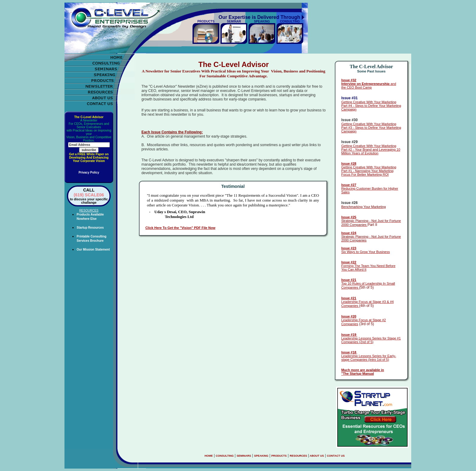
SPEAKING (261, 456)
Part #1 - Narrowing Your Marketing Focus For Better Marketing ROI (367, 173)
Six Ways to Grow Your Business (366, 252)
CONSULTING (225, 456)
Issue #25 (349, 217)
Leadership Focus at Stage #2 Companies (364, 320)
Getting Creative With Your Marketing (369, 102)
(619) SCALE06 (89, 195)
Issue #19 (349, 335)
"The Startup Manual (358, 374)
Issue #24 (349, 233)
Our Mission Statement (93, 250)
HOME (209, 456)
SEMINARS (244, 456)
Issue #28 (349, 163)
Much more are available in (363, 370)
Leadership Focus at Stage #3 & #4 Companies (367, 302)
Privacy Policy (89, 172)
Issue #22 (349, 262)
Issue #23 (349, 248)
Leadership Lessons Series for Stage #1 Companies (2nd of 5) (371, 340)
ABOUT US (316, 456)
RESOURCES (298, 456)
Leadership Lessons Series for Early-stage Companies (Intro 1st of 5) (369, 356)
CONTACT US (336, 456)
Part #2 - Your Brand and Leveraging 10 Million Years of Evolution (371, 151)
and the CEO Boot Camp (369, 84)
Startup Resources (90, 228)
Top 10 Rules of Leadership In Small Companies (368, 284)
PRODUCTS (279, 456)
